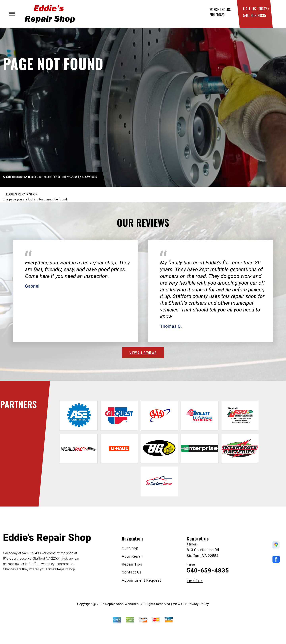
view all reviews (143, 353)
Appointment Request (141, 580)
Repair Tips (132, 564)
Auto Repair (132, 556)
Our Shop (130, 548)
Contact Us (132, 572)
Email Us (195, 581)
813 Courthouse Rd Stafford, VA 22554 (55, 177)
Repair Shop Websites (122, 604)
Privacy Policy (198, 604)
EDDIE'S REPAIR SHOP (22, 194)
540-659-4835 (254, 15)
